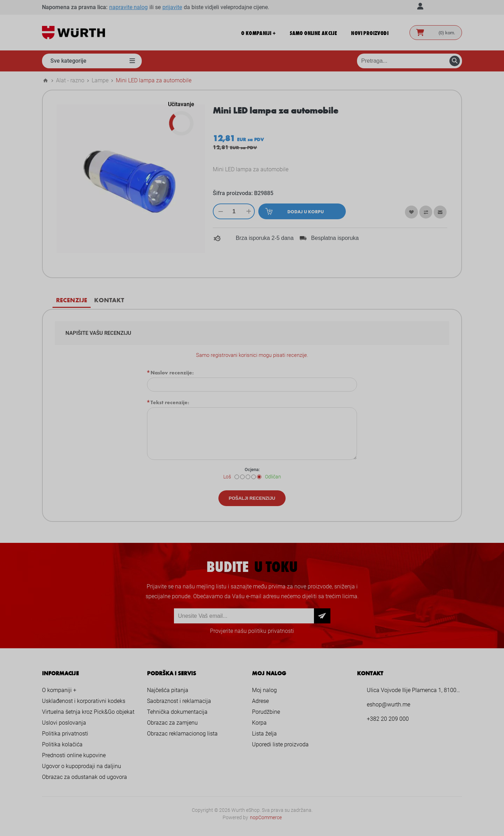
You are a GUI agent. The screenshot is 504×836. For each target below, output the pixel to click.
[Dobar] (254, 477)
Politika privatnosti (65, 734)
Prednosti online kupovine (74, 755)
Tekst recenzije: (170, 402)
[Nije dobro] (242, 477)
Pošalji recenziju (252, 498)
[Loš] (237, 477)
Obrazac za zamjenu (172, 723)
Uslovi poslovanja (64, 723)
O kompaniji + (59, 690)
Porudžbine (266, 712)
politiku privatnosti (271, 631)
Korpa (259, 723)
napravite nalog (128, 7)
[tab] (72, 300)
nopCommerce (266, 817)
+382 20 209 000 (388, 719)
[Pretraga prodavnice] (409, 61)
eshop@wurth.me (388, 704)
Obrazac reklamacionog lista (182, 734)
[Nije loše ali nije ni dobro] (248, 477)
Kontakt (109, 300)
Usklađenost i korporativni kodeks (84, 701)
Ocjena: (252, 469)
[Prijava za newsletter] (244, 616)
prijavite (172, 7)
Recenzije (72, 300)
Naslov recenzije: (172, 372)
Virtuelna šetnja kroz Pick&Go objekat (88, 712)
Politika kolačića (62, 744)
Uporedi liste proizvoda (280, 744)
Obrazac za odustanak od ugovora (85, 777)
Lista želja (264, 734)
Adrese (260, 701)
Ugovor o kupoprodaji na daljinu (82, 766)
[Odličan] (259, 477)
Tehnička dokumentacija (177, 712)
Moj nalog (264, 690)
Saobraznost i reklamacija (179, 701)
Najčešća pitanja (168, 690)
